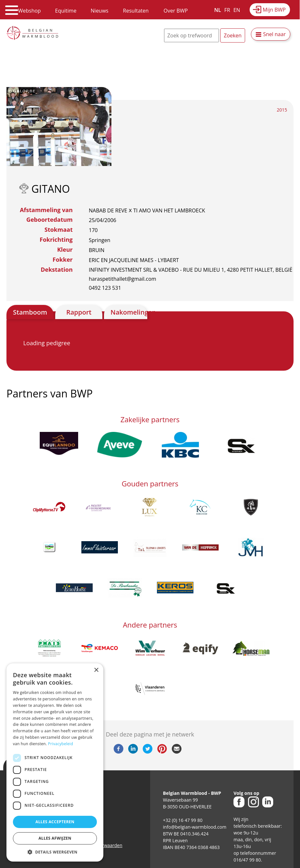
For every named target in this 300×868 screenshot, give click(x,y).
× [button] (96, 670)
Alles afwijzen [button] (55, 838)
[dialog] (55, 762)
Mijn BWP (274, 10)
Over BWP (176, 11)
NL (217, 10)
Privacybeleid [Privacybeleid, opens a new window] (61, 744)
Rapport (79, 312)
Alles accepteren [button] (55, 822)
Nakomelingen (129, 312)
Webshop (29, 11)
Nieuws (100, 11)
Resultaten (136, 11)
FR (227, 10)
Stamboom (30, 312)
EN (237, 10)
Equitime (66, 11)
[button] (55, 852)
